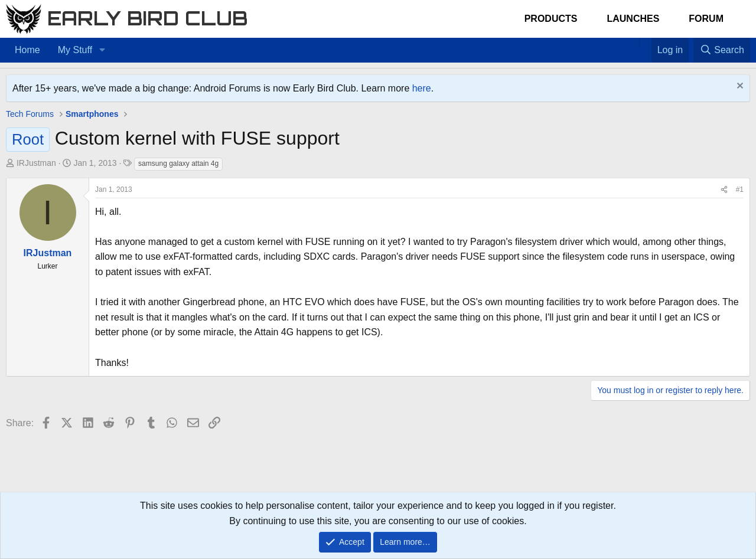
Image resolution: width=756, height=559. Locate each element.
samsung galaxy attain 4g (178, 164)
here (422, 88)
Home (27, 50)
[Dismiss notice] (739, 87)
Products (551, 19)
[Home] (633, 43)
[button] (102, 50)
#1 (740, 189)
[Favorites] (645, 43)
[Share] (724, 190)
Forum (706, 19)
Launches (633, 19)
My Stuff (75, 50)
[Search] (722, 50)
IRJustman (36, 163)
